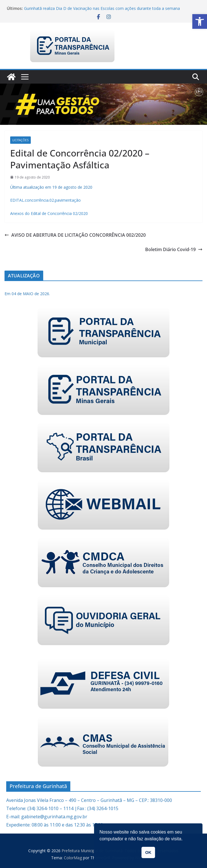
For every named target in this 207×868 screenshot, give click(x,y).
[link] (200, 21)
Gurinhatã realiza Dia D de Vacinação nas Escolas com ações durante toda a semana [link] (102, 8)
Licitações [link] (20, 140)
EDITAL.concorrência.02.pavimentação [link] (45, 200)
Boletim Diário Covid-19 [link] (174, 249)
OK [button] (148, 852)
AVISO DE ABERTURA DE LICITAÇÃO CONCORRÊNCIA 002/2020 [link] (75, 235)
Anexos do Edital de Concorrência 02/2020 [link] (49, 213)
